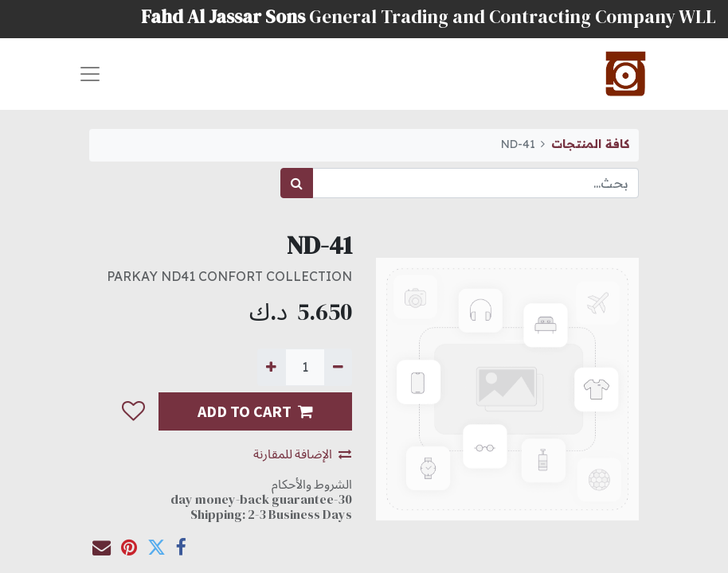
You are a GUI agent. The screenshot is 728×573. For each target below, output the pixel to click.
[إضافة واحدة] (271, 367)
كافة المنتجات (590, 144)
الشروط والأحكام (312, 484)
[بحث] (297, 183)
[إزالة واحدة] (338, 367)
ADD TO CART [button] (255, 411)
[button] (133, 411)
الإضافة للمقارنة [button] (302, 454)
